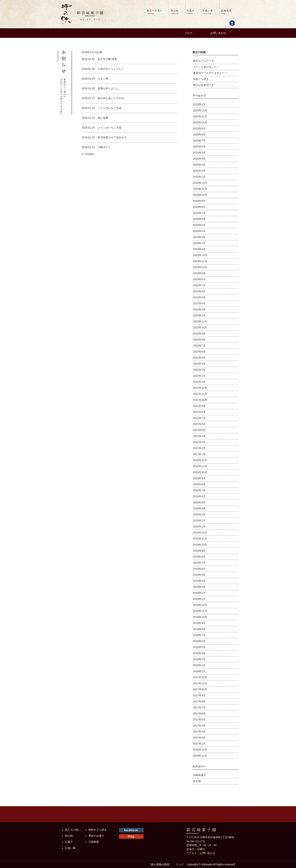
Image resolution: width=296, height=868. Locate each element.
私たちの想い (73, 830)
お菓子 (69, 842)
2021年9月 (199, 406)
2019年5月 (199, 575)
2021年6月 (199, 424)
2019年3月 (199, 587)
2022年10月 (200, 328)
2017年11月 (200, 683)
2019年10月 (200, 545)
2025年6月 (199, 147)
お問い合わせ (218, 33)
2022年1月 (199, 382)
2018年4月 (199, 653)
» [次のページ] (93, 154)
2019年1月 (199, 599)
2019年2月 (199, 593)
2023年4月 (199, 303)
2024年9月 (199, 201)
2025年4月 (199, 159)
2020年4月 (199, 508)
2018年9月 (199, 623)
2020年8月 (199, 484)
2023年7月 (199, 285)
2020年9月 (199, 478)
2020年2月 (199, 520)
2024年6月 (199, 219)
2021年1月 (199, 454)
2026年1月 (199, 104)
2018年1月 (199, 671)
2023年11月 (200, 261)
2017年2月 (199, 738)
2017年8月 (199, 701)
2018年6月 (199, 641)
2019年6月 (199, 569)
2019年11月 (200, 539)
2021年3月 (199, 442)
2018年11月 (200, 611)
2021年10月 (200, 400)
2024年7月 (199, 213)
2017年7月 (199, 707)
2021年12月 (200, 388)
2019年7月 (199, 563)
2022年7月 (199, 346)
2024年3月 (199, 237)
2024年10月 (200, 195)
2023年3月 (199, 309)
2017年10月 (200, 689)
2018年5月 (199, 647)
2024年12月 (200, 183)
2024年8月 (199, 207)
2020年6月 (199, 496)
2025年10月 (200, 122)
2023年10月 (200, 267)
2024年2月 (199, 243)
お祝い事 (70, 848)
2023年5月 (199, 297)
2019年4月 (199, 581)
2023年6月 (199, 291)
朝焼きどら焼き (98, 830)
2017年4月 (199, 726)
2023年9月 (199, 273)
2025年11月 (200, 116)
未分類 (197, 781)
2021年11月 (200, 394)
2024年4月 (199, 231)
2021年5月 (199, 430)
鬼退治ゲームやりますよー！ (210, 73)
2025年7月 (199, 141)
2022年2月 (199, 376)
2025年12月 (200, 110)
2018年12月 (200, 605)
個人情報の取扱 (160, 864)
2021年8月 (199, 412)
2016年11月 (200, 756)
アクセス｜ (193, 853)
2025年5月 (199, 153)
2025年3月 (199, 165)
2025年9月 (199, 129)
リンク (180, 864)
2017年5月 (199, 720)
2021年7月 (199, 418)
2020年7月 (199, 490)
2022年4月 (199, 364)
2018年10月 (200, 617)
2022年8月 (199, 340)
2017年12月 (200, 677)
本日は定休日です (203, 85)
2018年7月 (199, 635)
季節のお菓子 (96, 836)
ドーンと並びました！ (206, 67)
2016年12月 (200, 750)
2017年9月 (199, 695)
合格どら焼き (201, 79)
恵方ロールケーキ (203, 61)
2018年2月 (199, 665)
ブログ (188, 33)
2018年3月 (199, 659)
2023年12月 (200, 255)
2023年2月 (199, 315)
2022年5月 (199, 358)
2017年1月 (199, 744)
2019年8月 (199, 557)
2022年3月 (199, 370)
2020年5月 (199, 502)
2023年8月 (199, 279)
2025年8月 (199, 135)
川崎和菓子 (200, 775)
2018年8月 (199, 629)
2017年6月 (199, 713)
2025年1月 (199, 177)
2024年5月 (199, 225)
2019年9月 (199, 551)
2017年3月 (199, 732)
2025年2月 (199, 171)
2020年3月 (199, 514)
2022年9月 (199, 334)
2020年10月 (200, 472)
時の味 (69, 836)
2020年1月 (199, 527)
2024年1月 (199, 249)
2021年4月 (199, 436)
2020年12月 (200, 460)
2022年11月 (200, 321)
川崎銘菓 (94, 842)
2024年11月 (200, 189)
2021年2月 (199, 448)
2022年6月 (199, 352)
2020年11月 (200, 466)
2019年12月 (200, 533)
